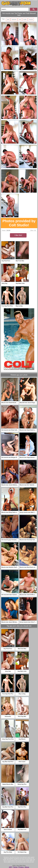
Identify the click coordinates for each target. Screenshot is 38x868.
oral (20, 20)
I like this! (18, 235)
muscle (31, 20)
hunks (25, 20)
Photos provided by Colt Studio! (19, 223)
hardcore (14, 20)
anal (8, 20)
